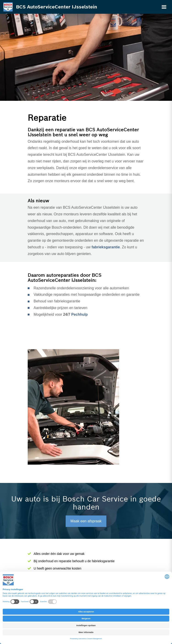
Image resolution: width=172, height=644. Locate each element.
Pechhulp (80, 314)
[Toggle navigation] (164, 7)
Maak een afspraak (86, 521)
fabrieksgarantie (106, 247)
